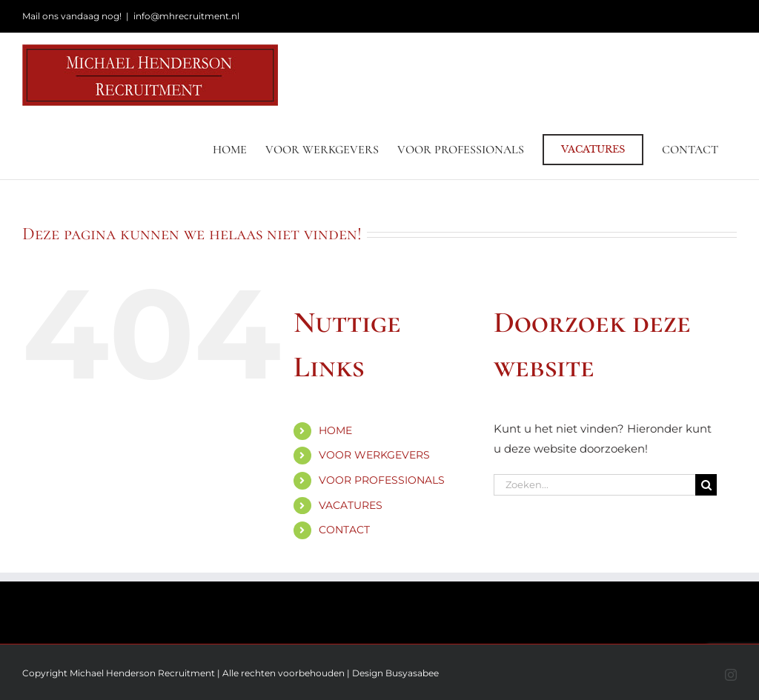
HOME (335, 430)
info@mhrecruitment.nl (186, 16)
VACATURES (351, 505)
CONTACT (344, 530)
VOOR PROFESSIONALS (382, 480)
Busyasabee (412, 673)
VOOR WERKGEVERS (374, 455)
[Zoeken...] (594, 485)
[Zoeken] (706, 485)
